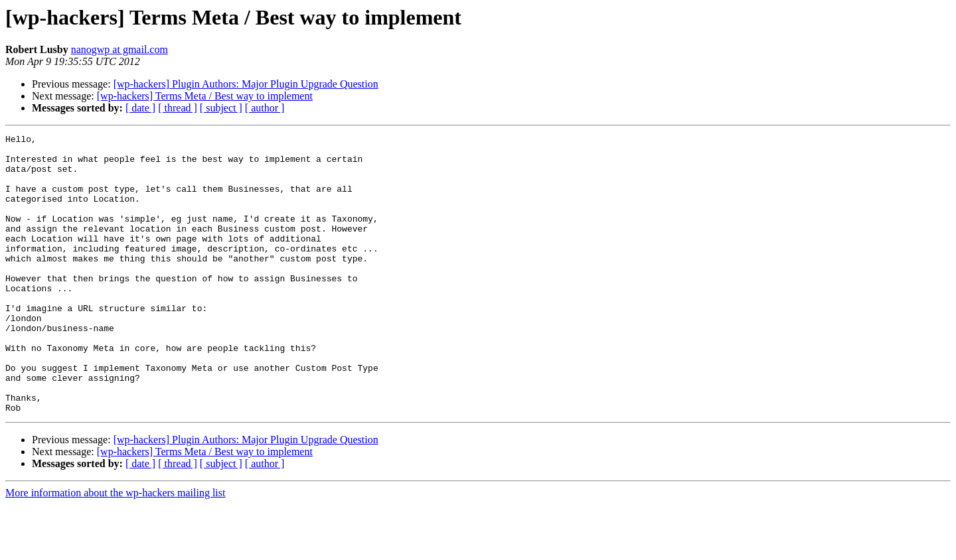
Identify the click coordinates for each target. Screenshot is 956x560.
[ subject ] (221, 108)
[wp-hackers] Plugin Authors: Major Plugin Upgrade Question (246, 84)
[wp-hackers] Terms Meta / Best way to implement (205, 96)
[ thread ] (178, 108)
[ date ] (140, 108)
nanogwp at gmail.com (119, 49)
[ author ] (265, 108)
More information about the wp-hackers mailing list (115, 548)
